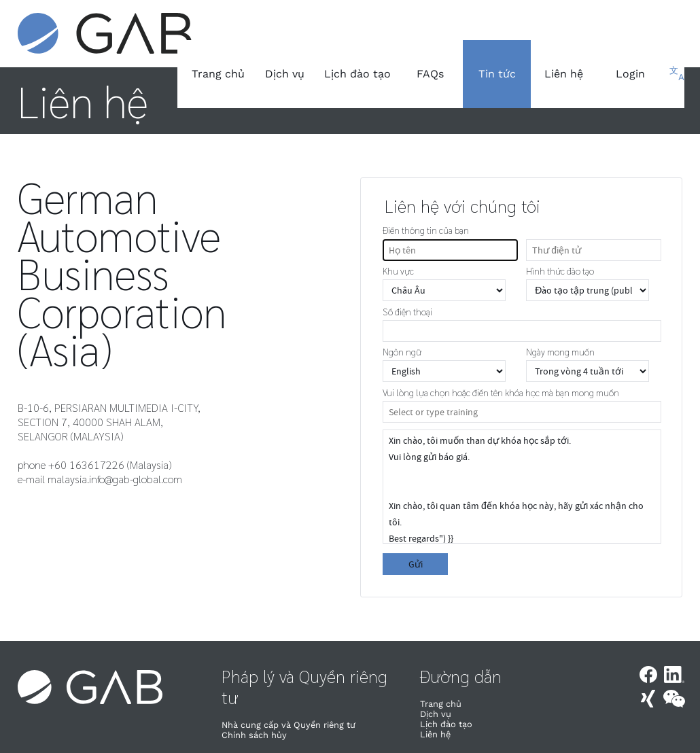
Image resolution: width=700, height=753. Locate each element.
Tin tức (497, 74)
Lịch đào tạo (357, 74)
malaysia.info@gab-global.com (115, 479)
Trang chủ (218, 74)
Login (630, 74)
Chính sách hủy (254, 735)
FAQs (430, 74)
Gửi (416, 564)
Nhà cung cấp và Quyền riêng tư (288, 725)
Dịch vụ (285, 74)
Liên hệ (564, 74)
